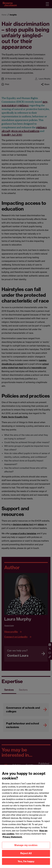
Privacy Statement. (12, 839)
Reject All (26, 855)
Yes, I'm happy (26, 863)
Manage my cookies (26, 847)
